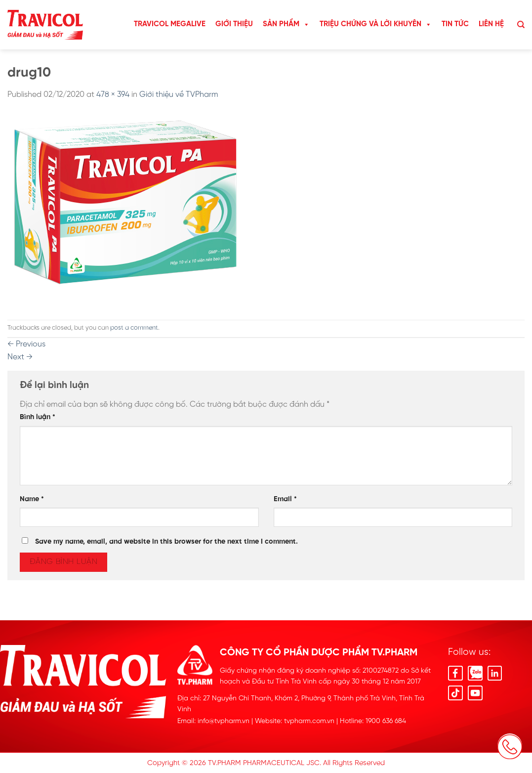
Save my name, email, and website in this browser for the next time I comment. (166, 542)
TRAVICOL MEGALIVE (170, 24)
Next (20, 357)
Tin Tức (455, 24)
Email (285, 499)
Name (32, 499)
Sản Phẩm (286, 24)
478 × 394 (113, 95)
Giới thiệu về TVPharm (179, 95)
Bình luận (38, 417)
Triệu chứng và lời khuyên (376, 24)
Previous (26, 344)
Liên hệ (491, 24)
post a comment (134, 328)
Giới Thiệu (234, 24)
